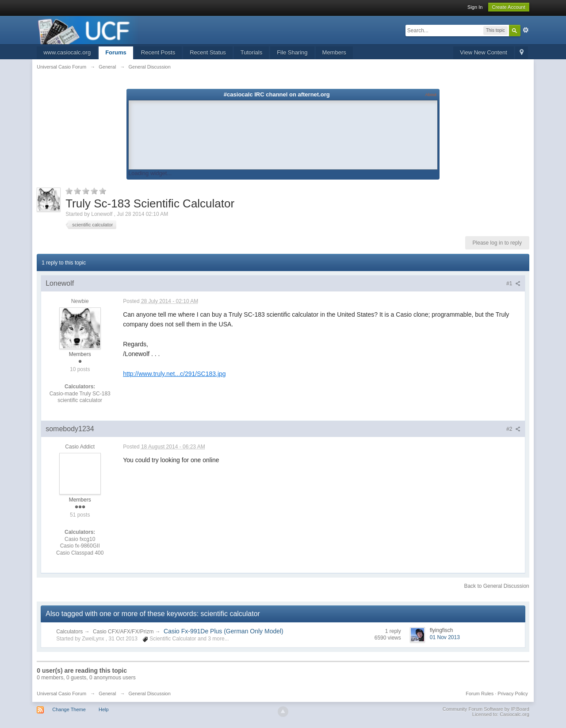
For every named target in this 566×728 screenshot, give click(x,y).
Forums (116, 52)
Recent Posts (158, 52)
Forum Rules (480, 694)
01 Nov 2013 (445, 637)
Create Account (509, 7)
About (431, 94)
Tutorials (251, 52)
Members (334, 52)
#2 (513, 429)
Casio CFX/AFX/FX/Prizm (124, 632)
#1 (513, 284)
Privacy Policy (512, 694)
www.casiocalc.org (67, 52)
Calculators (69, 632)
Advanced (526, 30)
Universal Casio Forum (61, 694)
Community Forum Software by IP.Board (486, 709)
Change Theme (69, 709)
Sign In (475, 7)
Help (104, 709)
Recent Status (208, 52)
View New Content (484, 52)
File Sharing (292, 52)
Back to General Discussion (496, 586)
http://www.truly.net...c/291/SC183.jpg (174, 374)
